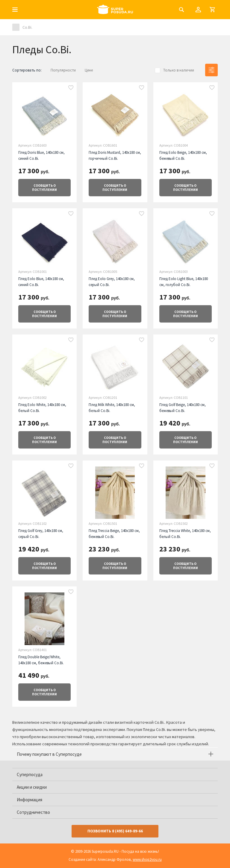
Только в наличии (179, 70)
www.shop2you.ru (147, 859)
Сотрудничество (33, 812)
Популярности (63, 70)
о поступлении (44, 188)
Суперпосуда (30, 774)
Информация (29, 800)
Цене (89, 70)
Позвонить (115, 831)
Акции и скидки (32, 787)
